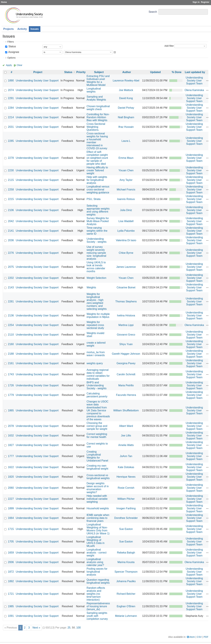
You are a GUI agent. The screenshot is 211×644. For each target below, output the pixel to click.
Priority (81, 72)
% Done (177, 72)
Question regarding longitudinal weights (98, 581)
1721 (11, 594)
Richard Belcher (126, 594)
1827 (11, 445)
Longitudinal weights (94, 90)
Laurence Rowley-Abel (126, 81)
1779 (11, 395)
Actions (207, 81)
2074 (11, 90)
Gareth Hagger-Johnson (126, 354)
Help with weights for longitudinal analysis (97, 180)
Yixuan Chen (126, 170)
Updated (155, 72)
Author (127, 72)
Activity (22, 29)
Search (153, 12)
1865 (11, 410)
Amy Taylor (126, 180)
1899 (11, 508)
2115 (11, 180)
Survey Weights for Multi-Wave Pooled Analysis (98, 221)
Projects (8, 29)
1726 (11, 385)
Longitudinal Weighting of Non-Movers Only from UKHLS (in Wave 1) (98, 529)
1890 (11, 81)
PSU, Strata (93, 199)
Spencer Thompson (126, 572)
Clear (19, 65)
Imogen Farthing (126, 508)
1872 (11, 572)
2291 (11, 98)
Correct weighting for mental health (97, 436)
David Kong (126, 98)
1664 (11, 518)
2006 (11, 562)
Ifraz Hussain (126, 127)
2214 (11, 117)
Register (205, 2)
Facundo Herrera (126, 395)
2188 (11, 354)
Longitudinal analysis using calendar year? (95, 562)
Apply (9, 65)
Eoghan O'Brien (126, 606)
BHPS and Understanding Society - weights (97, 385)
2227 (11, 499)
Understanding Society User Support (37, 81)
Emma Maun (126, 158)
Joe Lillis (126, 436)
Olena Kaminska (194, 90)
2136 (11, 315)
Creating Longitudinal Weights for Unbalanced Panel (97, 456)
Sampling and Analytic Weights (96, 98)
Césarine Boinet (126, 287)
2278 (11, 158)
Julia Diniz (126, 210)
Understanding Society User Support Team (194, 81)
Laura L (126, 141)
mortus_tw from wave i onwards (96, 354)
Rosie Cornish (126, 488)
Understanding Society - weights (97, 240)
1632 (11, 436)
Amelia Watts (126, 445)
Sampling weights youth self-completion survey (97, 616)
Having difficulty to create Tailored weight (97, 170)
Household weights (98, 508)
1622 (11, 467)
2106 (11, 210)
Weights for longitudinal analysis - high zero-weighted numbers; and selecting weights (97, 301)
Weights (91, 287)
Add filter (169, 46)
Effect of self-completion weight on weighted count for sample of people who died (97, 158)
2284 (11, 108)
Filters (11, 42)
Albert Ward (126, 426)
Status (12, 46)
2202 (11, 278)
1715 (11, 529)
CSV (199, 637)
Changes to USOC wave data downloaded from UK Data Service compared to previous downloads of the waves (98, 410)
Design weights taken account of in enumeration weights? (98, 488)
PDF (206, 637)
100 (79, 628)
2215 (11, 199)
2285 (11, 141)
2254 (11, 325)
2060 (11, 488)
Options (12, 58)
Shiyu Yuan (126, 344)
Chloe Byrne (126, 253)
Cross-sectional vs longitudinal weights (98, 477)
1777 (11, 456)
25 (69, 628)
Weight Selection (96, 278)
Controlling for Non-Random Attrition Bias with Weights (98, 117)
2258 (11, 190)
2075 (11, 267)
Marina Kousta (126, 562)
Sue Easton (126, 529)
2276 (11, 253)
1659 (11, 553)
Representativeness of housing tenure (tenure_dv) (98, 606)
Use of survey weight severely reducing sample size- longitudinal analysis (96, 253)
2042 (11, 221)
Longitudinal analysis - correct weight (97, 553)
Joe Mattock (126, 90)
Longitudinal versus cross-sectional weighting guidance (98, 190)
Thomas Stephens (126, 301)
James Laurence (126, 267)
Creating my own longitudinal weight (97, 467)
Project (38, 72)
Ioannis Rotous (126, 199)
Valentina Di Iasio (126, 240)
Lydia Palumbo (126, 231)
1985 (11, 606)
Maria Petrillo (126, 385)
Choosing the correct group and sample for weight (97, 426)
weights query (95, 363)
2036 (11, 240)
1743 (11, 374)
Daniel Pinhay (126, 108)
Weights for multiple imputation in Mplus (98, 315)
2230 (11, 170)
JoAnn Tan (126, 456)
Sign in (196, 2)
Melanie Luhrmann (126, 616)
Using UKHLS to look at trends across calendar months (96, 267)
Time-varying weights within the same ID (97, 231)
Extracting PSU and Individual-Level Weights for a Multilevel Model (98, 81)
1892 (11, 581)
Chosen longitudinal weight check (98, 108)
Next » (36, 628)
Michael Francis (126, 190)
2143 (11, 287)
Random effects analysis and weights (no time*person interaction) (96, 594)
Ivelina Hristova (126, 315)
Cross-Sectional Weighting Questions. (96, 127)
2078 (11, 426)
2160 (11, 344)
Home (4, 2)
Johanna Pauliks (126, 581)
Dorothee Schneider (126, 518)
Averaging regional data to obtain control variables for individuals (98, 374)
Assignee (13, 52)
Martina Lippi (126, 325)
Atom (192, 637)
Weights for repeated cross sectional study (95, 325)
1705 (11, 542)
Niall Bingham (126, 117)
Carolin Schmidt (126, 374)
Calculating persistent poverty (97, 395)
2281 (11, 301)
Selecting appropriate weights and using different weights (98, 210)
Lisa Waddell (126, 221)
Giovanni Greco (126, 335)
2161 (11, 363)
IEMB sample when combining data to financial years (98, 518)
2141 (11, 231)
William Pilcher (126, 499)
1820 (11, 477)
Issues (35, 29)
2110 (11, 335)
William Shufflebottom (126, 410)
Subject (99, 72)
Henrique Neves (126, 477)
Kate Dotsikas (126, 467)
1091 (11, 616)
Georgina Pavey (126, 363)
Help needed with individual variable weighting (97, 499)
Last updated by (195, 72)
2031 (11, 127)
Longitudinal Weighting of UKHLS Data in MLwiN (96, 542)
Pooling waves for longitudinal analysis (97, 572)
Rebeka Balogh (126, 553)
